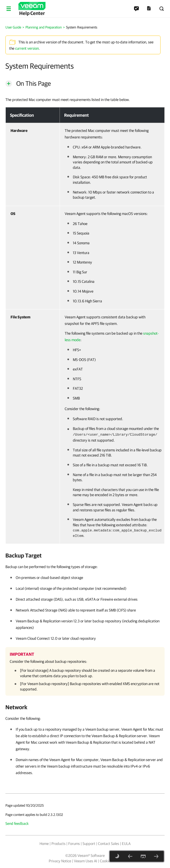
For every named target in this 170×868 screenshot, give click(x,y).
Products (58, 844)
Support (89, 844)
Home (44, 844)
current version (27, 48)
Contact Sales (109, 844)
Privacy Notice (60, 861)
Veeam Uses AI (86, 861)
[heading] (85, 555)
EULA (126, 844)
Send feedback (17, 823)
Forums (74, 844)
